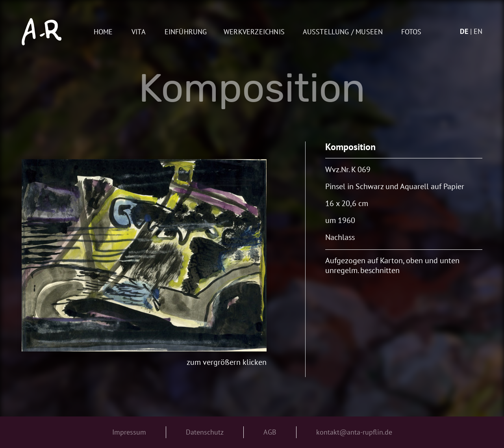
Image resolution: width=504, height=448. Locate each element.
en (478, 31)
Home (103, 32)
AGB (270, 432)
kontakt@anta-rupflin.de (354, 432)
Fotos (411, 32)
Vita (139, 32)
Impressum (129, 432)
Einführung (186, 32)
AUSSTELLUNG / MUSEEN (343, 32)
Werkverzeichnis (254, 32)
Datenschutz (205, 432)
